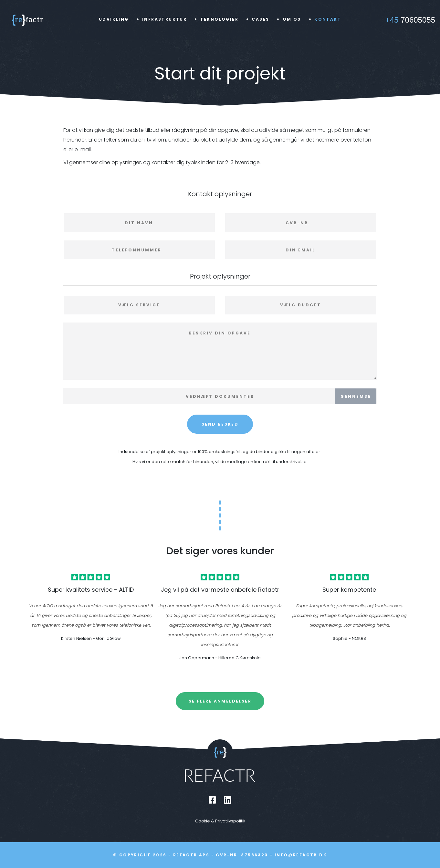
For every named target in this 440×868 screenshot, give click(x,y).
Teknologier (219, 19)
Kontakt (328, 19)
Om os (292, 19)
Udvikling (114, 19)
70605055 (410, 20)
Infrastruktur (164, 19)
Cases (260, 19)
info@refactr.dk (301, 855)
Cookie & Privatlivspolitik (220, 821)
